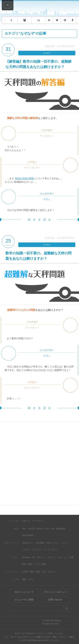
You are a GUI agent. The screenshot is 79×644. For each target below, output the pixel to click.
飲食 (38, 572)
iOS (52, 529)
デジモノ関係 (40, 564)
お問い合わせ (55, 600)
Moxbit (46, 9)
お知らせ (26, 521)
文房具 (25, 572)
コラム (31, 579)
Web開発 (40, 543)
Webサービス (52, 543)
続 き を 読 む (39, 220)
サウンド (52, 557)
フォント (64, 543)
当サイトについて (24, 592)
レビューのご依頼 (24, 600)
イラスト (26, 550)
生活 (44, 572)
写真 (72, 557)
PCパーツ (41, 557)
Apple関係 (61, 529)
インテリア (37, 550)
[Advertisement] (39, 464)
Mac (24, 529)
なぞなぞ (47, 53)
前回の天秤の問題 (25, 178)
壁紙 (30, 564)
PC (34, 557)
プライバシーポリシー (55, 592)
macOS (31, 529)
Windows (26, 557)
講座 (24, 579)
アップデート (38, 521)
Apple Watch (28, 535)
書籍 (32, 572)
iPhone (40, 529)
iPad (47, 529)
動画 (24, 564)
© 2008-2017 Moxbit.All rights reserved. (52, 622)
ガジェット (63, 557)
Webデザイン (28, 543)
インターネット (51, 550)
